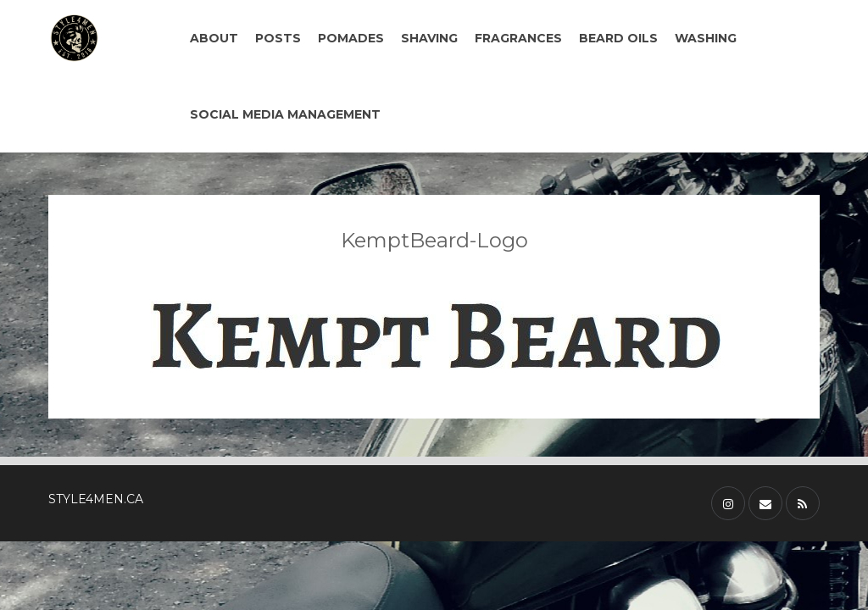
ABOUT (214, 38)
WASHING (706, 38)
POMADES (351, 38)
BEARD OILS (618, 38)
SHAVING (429, 38)
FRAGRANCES (518, 38)
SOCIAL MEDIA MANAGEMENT (285, 114)
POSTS (278, 38)
